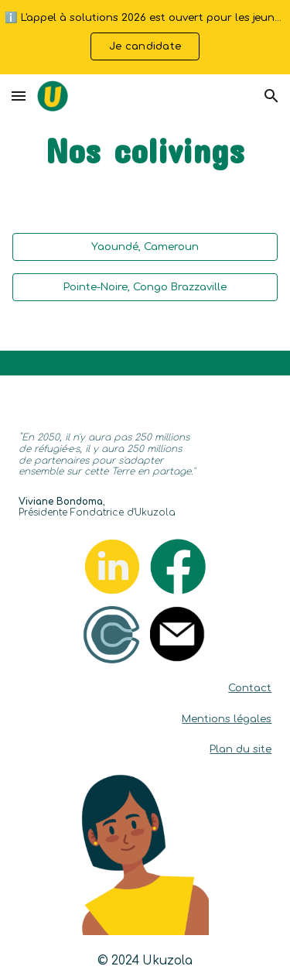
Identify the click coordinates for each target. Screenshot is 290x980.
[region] (145, 37)
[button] (19, 96)
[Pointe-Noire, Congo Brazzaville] (145, 287)
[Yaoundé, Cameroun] (145, 247)
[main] (145, 151)
